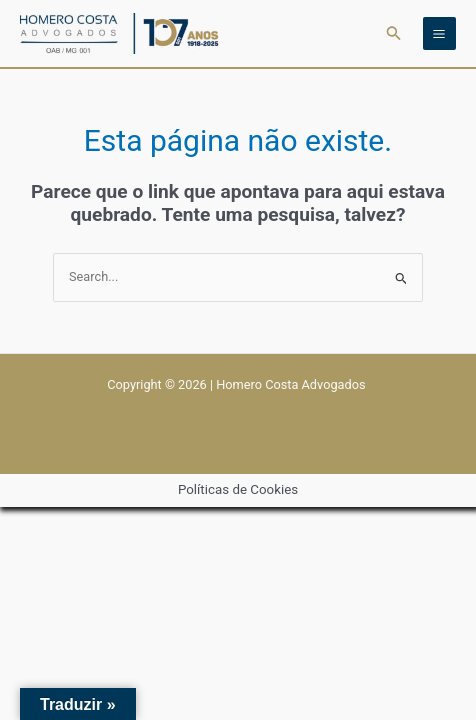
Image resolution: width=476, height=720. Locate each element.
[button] (394, 33)
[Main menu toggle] (439, 33)
